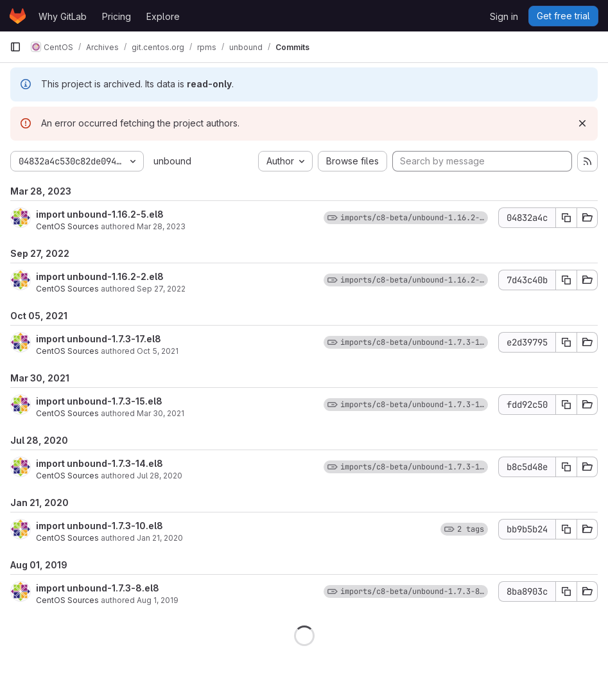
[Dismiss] (582, 123)
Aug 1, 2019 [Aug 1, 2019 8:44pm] (158, 600)
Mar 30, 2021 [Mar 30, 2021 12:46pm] (161, 413)
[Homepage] (18, 16)
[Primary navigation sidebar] (15, 47)
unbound (172, 161)
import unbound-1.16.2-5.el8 (100, 214)
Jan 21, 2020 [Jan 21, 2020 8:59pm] (160, 538)
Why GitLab (63, 16)
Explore (163, 16)
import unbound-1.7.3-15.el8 (99, 401)
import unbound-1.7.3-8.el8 (98, 588)
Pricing (117, 16)
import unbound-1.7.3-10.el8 (100, 526)
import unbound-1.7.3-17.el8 (99, 339)
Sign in (504, 16)
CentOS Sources (67, 226)
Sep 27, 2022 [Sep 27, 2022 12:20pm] (161, 289)
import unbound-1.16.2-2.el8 (100, 276)
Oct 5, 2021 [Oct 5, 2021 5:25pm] (158, 351)
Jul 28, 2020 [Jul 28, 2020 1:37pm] (160, 476)
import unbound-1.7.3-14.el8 (100, 463)
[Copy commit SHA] (566, 218)
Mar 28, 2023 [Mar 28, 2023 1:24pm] (161, 226)
